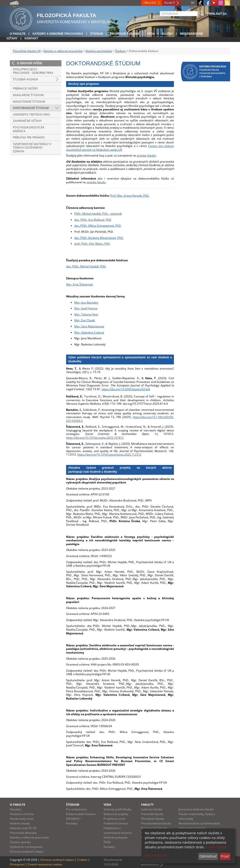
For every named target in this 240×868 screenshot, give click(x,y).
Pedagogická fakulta (154, 828)
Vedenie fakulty (20, 823)
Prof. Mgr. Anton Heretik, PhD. (130, 196)
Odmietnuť (208, 856)
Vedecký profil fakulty (117, 809)
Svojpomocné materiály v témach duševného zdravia (32, 148)
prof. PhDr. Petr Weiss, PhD (92, 244)
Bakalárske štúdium (28, 95)
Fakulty (147, 805)
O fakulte (18, 34)
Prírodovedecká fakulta (156, 823)
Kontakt (31, 38)
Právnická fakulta (152, 814)
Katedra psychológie (99, 51)
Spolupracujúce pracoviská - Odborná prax (33, 71)
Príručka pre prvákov (29, 137)
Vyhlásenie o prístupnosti (26, 847)
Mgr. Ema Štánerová (79, 284)
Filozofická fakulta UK (27, 51)
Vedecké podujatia (116, 837)
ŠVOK (107, 842)
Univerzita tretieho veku (32, 114)
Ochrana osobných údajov (27, 851)
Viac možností (156, 855)
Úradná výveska (20, 842)
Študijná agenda (26, 79)
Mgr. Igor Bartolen (86, 302)
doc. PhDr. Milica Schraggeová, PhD (97, 226)
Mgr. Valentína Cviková (89, 332)
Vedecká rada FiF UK (23, 828)
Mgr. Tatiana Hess (86, 314)
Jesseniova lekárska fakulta (196, 809)
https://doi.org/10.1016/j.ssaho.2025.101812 (95, 438)
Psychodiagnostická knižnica (29, 129)
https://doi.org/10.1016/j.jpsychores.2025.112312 (109, 455)
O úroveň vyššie (30, 63)
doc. (69, 266)
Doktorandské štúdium (31, 108)
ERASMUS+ (73, 819)
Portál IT (170, 3)
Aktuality (15, 809)
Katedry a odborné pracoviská (58, 34)
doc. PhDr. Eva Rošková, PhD (93, 220)
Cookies (82, 860)
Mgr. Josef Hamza (86, 308)
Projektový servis (115, 819)
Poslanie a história (22, 814)
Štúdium (97, 34)
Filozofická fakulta (153, 819)
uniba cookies (217, 847)
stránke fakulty (146, 155)
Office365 (150, 3)
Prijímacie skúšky (25, 88)
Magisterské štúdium (29, 102)
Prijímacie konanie (125, 34)
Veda (151, 34)
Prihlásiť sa (217, 14)
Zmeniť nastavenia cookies (45, 864)
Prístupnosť (17, 864)
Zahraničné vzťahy (27, 121)
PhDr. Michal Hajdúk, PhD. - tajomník (98, 214)
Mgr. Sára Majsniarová (89, 326)
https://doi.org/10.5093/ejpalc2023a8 (126, 389)
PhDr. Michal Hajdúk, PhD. (89, 266)
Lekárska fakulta (152, 809)
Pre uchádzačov (76, 809)
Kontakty (72, 823)
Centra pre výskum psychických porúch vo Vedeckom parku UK (120, 148)
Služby (167, 34)
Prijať (225, 856)
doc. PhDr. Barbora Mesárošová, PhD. (99, 238)
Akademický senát (22, 819)
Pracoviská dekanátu (23, 833)
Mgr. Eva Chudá (85, 320)
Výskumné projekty (116, 814)
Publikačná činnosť (116, 823)
